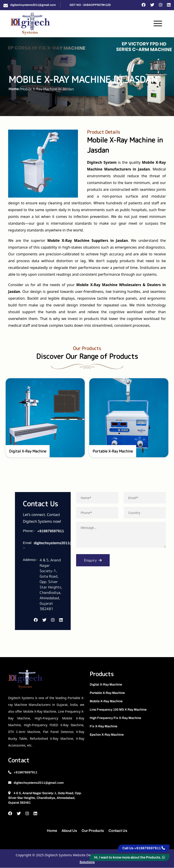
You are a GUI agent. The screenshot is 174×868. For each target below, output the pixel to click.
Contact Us (118, 831)
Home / (15, 89)
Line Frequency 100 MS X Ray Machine (118, 710)
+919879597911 (51, 531)
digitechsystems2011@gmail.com (33, 5)
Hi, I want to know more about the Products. (129, 857)
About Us (69, 831)
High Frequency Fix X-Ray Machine (115, 718)
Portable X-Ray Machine (107, 693)
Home (52, 831)
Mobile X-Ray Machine (106, 701)
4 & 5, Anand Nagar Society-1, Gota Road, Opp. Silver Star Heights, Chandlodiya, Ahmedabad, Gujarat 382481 (45, 798)
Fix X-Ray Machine (104, 727)
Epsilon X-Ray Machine (107, 735)
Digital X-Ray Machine (106, 685)
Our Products (93, 831)
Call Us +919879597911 (144, 848)
